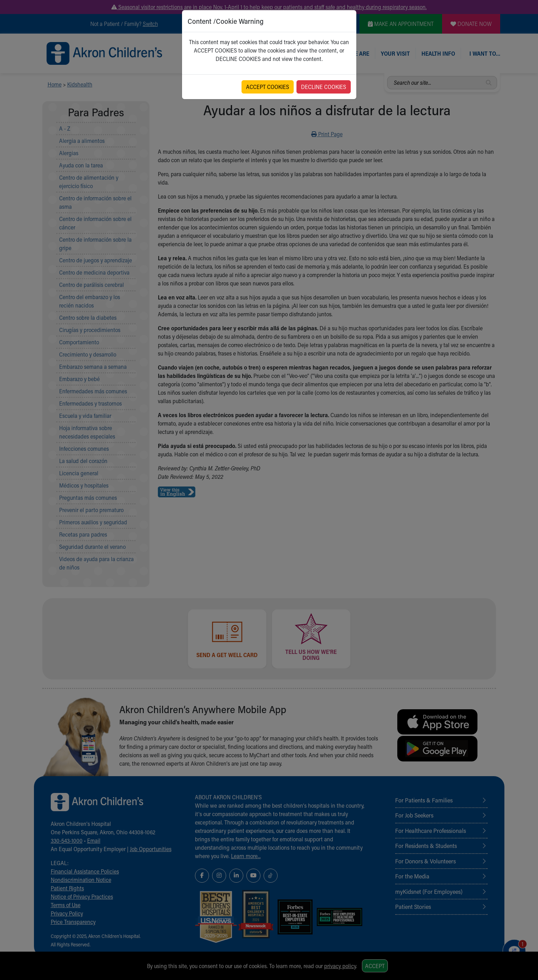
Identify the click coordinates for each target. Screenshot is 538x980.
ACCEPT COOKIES (268, 87)
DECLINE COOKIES (324, 87)
